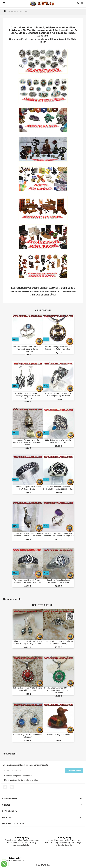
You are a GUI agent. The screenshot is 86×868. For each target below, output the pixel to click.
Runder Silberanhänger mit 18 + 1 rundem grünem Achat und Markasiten (58, 690)
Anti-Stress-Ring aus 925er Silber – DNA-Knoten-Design (28, 488)
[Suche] (43, 11)
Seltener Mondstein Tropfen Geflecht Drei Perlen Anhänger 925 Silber (28, 534)
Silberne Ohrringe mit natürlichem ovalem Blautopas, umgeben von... (28, 642)
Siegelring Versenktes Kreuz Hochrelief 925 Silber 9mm (58, 581)
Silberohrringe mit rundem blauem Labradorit (28, 736)
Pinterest (12, 787)
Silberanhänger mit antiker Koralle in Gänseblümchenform (28, 689)
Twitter (5, 787)
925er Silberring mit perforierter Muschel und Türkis (58, 441)
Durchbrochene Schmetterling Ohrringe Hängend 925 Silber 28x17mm (28, 396)
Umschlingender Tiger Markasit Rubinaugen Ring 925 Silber (58, 394)
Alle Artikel (10, 754)
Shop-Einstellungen (13, 824)
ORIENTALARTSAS (43, 865)
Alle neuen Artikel (14, 599)
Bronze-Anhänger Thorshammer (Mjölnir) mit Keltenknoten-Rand (58, 348)
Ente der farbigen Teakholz (58, 735)
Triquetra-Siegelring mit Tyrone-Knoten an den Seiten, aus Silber (28, 581)
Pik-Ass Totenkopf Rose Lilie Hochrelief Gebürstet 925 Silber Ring (58, 488)
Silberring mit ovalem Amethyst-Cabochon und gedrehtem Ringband (58, 534)
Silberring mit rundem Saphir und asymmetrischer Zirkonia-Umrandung (28, 349)
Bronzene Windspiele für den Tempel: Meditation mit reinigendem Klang (28, 442)
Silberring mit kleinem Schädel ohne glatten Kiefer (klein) (58, 642)
